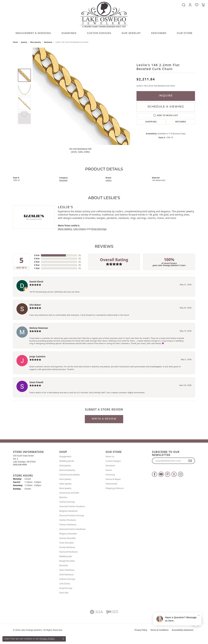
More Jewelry (36, 42)
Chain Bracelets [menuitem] (67, 543)
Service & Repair (113, 479)
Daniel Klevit (36, 282)
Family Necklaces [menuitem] (67, 547)
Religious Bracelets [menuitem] (68, 534)
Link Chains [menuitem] (65, 584)
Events (109, 470)
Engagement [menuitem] (65, 456)
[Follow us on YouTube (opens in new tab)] (161, 474)
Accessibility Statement (183, 630)
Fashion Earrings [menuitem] (67, 502)
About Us (110, 456)
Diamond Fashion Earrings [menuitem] (72, 516)
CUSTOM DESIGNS (99, 33)
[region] (81, 96)
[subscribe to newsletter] (190, 461)
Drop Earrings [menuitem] (66, 588)
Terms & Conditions (160, 630)
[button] (184, 5)
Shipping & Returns (115, 488)
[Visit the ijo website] (112, 612)
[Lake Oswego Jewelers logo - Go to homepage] (104, 15)
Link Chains (80, 229)
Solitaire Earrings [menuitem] (67, 579)
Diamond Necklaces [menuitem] (68, 552)
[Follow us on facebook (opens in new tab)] (155, 474)
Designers (159, 33)
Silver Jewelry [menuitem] (65, 484)
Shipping (151, 122)
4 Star (37, 259)
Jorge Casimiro (37, 356)
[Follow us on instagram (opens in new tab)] (181, 474)
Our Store (185, 33)
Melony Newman (39, 328)
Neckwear (48, 42)
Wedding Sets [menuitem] (66, 556)
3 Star (37, 262)
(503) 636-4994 (81, 152)
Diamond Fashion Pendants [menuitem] (72, 506)
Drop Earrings (99, 229)
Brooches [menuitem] (64, 565)
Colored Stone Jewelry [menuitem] (69, 475)
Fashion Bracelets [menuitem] (68, 538)
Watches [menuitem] (63, 497)
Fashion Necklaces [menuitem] (68, 525)
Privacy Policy (141, 630)
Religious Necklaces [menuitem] (68, 511)
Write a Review (104, 419)
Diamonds (69, 33)
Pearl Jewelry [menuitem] (65, 479)
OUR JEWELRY (131, 33)
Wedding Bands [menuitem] (67, 461)
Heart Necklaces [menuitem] (67, 570)
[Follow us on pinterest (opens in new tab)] (168, 474)
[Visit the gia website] (96, 612)
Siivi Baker (35, 305)
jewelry (24, 42)
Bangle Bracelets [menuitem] (67, 561)
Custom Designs (113, 461)
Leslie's (109, 180)
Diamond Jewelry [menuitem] (67, 470)
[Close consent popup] (63, 639)
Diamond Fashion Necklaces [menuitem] (72, 529)
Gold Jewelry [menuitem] (65, 466)
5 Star (37, 255)
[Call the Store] (20, 465)
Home (15, 42)
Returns (181, 122)
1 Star (37, 268)
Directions (110, 466)
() (80, 255)
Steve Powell (36, 382)
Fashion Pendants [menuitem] (68, 520)
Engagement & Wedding (33, 33)
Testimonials (111, 484)
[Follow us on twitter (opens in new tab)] (174, 474)
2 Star (37, 265)
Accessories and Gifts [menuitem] (69, 493)
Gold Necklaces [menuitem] (66, 575)
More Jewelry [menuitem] (65, 488)
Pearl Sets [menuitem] (64, 593)
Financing (110, 475)
